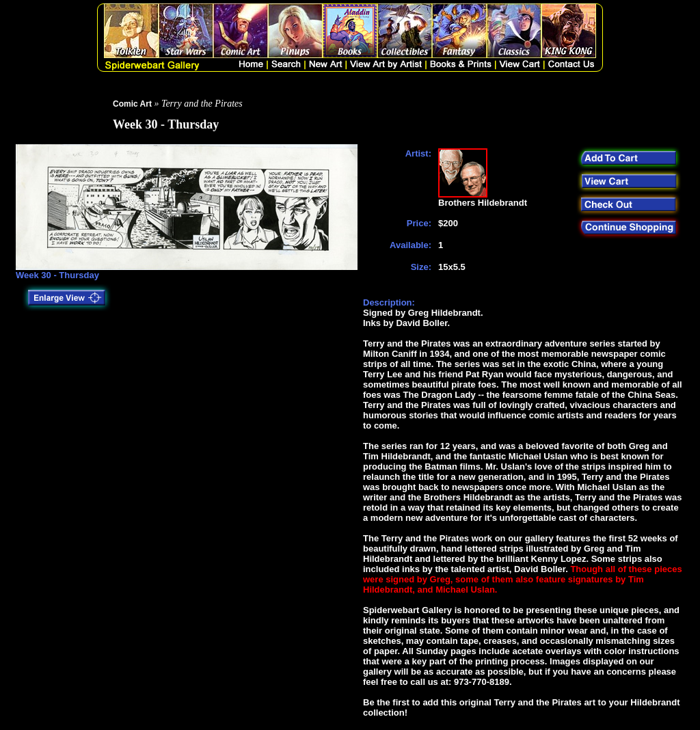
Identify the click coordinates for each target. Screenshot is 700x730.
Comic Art (132, 104)
